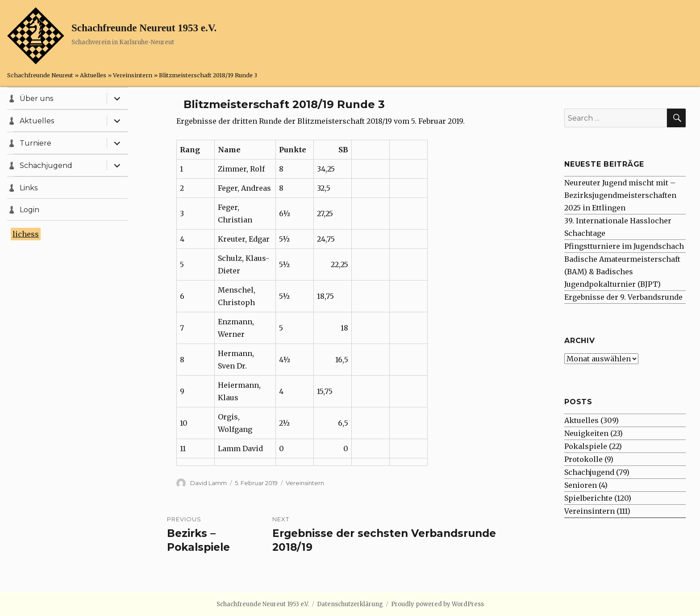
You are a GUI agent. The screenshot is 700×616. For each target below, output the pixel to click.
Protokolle (583, 459)
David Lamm (208, 483)
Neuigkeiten (586, 433)
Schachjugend (46, 166)
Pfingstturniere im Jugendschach (624, 246)
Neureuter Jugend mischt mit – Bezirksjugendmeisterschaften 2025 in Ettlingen (620, 195)
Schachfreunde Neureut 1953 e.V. (144, 28)
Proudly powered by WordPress (437, 604)
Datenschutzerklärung (350, 604)
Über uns (36, 98)
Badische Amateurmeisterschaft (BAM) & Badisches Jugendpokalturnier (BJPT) (622, 272)
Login (29, 210)
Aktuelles (93, 75)
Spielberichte (588, 498)
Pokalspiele (586, 446)
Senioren (581, 485)
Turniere (35, 143)
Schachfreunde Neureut (40, 75)
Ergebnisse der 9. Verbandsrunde (623, 297)
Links (29, 188)
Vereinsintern (133, 75)
